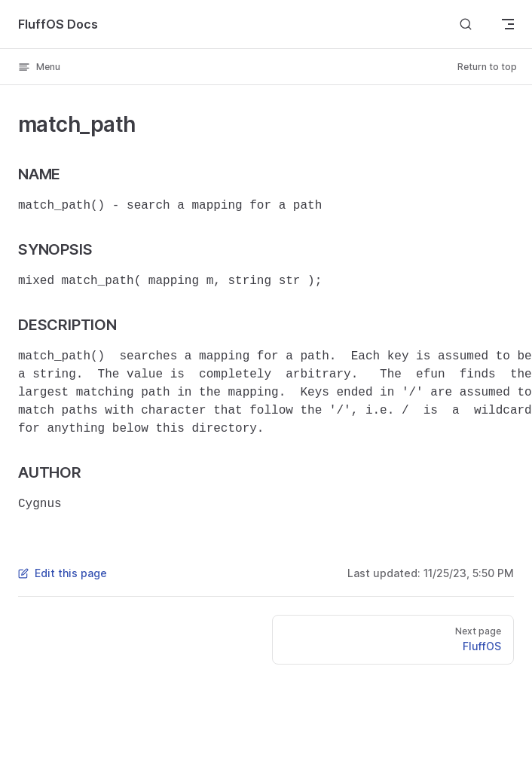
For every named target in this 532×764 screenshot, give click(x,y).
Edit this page (63, 573)
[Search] (466, 24)
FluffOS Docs (58, 24)
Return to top (487, 67)
